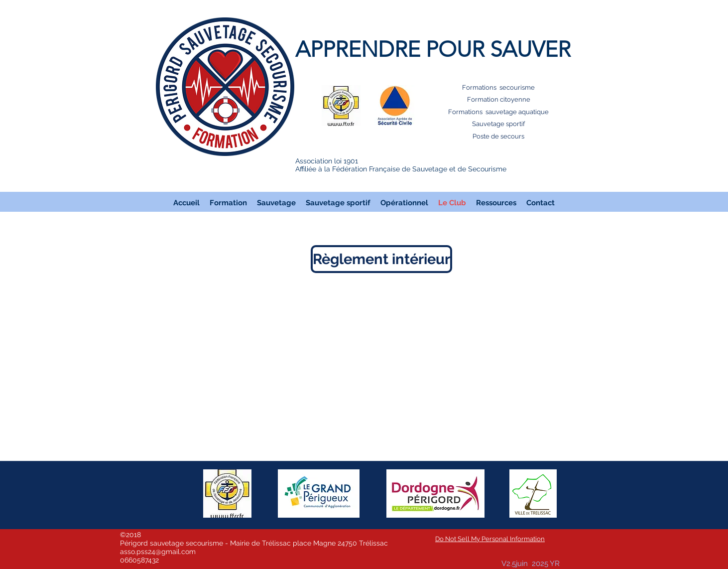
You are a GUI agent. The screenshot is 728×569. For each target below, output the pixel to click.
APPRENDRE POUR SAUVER (433, 49)
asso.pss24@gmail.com (158, 552)
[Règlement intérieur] (381, 259)
